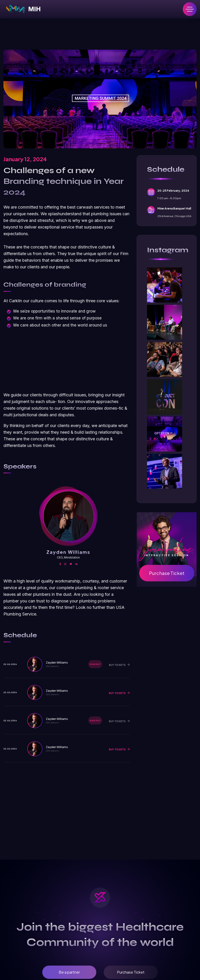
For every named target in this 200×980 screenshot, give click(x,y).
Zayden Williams (68, 552)
